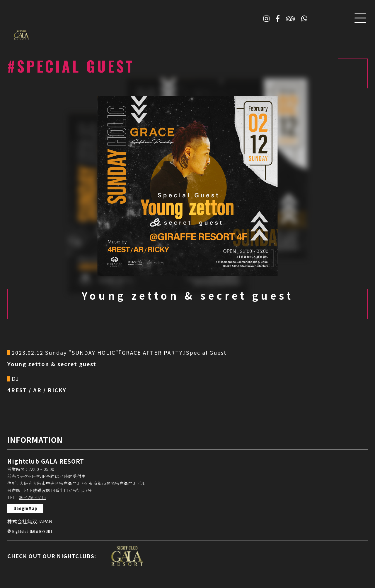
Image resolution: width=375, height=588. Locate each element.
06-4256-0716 (32, 497)
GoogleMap (25, 508)
